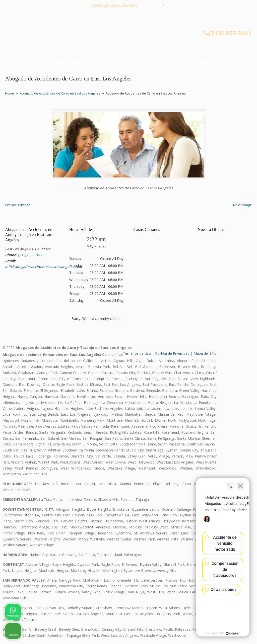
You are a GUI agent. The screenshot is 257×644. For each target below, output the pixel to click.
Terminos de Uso (137, 353)
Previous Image (18, 205)
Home (10, 93)
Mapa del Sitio (205, 353)
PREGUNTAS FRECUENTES (28, 6)
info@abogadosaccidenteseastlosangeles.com (129, 13)
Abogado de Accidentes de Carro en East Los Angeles (60, 93)
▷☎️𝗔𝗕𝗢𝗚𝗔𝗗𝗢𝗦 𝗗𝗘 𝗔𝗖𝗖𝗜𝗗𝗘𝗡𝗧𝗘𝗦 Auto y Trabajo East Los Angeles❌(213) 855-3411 (128, 39)
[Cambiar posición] (230, 484)
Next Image (242, 205)
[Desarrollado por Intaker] (214, 633)
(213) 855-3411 (150, 6)
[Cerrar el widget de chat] (240, 484)
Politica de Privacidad (172, 353)
